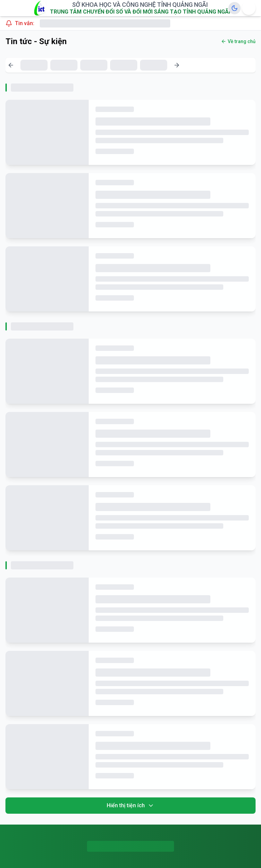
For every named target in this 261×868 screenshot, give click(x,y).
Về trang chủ (238, 41)
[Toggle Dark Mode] (234, 8)
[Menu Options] (249, 8)
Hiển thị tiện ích (130, 806)
